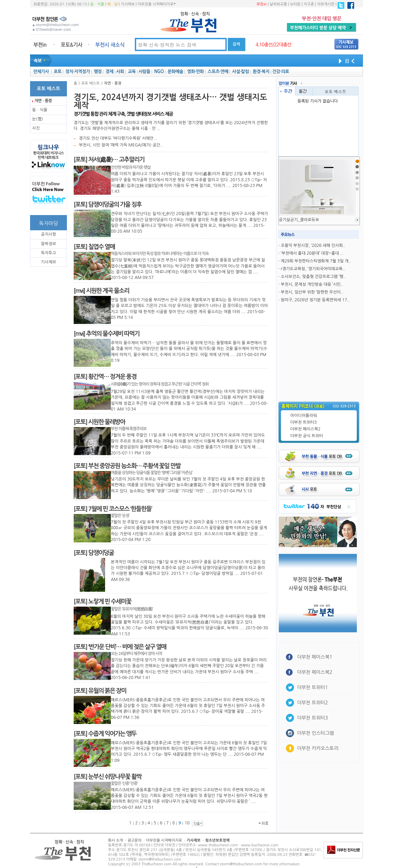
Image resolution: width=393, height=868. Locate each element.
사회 (120, 72)
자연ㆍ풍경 (43, 101)
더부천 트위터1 (312, 687)
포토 (58, 72)
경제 (109, 72)
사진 (36, 128)
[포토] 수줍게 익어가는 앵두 (105, 734)
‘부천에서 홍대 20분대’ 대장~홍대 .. (312, 253)
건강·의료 (281, 72)
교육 (132, 72)
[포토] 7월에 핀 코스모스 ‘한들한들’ (113, 509)
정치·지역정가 (78, 72)
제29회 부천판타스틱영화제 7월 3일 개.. (316, 261)
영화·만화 (195, 72)
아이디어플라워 (304, 416)
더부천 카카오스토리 (318, 748)
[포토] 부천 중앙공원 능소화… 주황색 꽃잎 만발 (127, 466)
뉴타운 (295, 4)
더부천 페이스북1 (315, 657)
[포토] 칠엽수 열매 (94, 247)
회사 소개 (116, 840)
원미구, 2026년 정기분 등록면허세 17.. (315, 300)
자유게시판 (326, 4)
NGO (159, 72)
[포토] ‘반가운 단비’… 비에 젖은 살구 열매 (120, 647)
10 (187, 823)
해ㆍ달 (112, 4)
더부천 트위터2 (312, 703)
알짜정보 (48, 244)
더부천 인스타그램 (315, 733)
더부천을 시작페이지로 (156, 4)
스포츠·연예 (218, 72)
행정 (97, 72)
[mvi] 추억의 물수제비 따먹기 (106, 334)
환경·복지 (261, 72)
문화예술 (175, 72)
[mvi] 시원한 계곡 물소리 (101, 291)
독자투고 (48, 253)
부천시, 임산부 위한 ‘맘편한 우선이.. (312, 292)
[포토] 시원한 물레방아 (99, 422)
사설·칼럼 (240, 72)
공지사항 (48, 234)
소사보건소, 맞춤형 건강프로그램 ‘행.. (313, 277)
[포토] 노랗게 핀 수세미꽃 (102, 602)
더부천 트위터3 (303, 422)
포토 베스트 (335, 91)
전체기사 (41, 72)
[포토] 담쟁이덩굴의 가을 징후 (108, 205)
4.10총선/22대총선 (273, 45)
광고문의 (134, 840)
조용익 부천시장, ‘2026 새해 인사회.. (313, 245)
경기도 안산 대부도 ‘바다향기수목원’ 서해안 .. (118, 138)
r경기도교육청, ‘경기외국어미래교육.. (313, 269)
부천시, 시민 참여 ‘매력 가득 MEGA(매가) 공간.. (121, 145)
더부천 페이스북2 (305, 429)
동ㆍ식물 (97, 4)
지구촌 (309, 4)
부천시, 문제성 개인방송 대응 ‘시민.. (312, 284)
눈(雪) (38, 119)
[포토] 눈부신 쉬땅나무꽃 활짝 (108, 777)
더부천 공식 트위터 (307, 436)
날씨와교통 (278, 4)
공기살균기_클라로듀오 (299, 220)
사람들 (144, 72)
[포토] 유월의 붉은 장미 (100, 691)
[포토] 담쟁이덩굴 (94, 553)
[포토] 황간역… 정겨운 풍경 (105, 377)
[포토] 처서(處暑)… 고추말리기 (109, 160)
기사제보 (128, 4)
